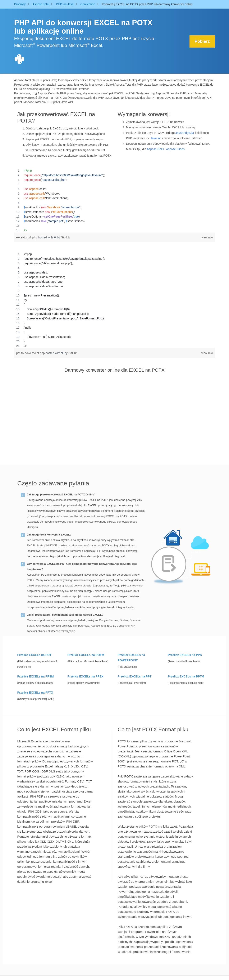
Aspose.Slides (175, 149)
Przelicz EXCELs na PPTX (35, 693)
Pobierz (202, 41)
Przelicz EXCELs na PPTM (186, 676)
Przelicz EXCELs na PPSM (36, 676)
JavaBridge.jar (185, 133)
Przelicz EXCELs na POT (34, 655)
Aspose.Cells (155, 149)
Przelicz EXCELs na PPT (135, 676)
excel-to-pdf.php (27, 237)
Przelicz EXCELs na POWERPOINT (131, 658)
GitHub (65, 237)
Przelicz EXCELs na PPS (185, 655)
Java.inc (156, 138)
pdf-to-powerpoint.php (31, 353)
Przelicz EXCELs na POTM (86, 655)
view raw (207, 237)
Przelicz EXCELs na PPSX (86, 676)
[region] (115, 200)
